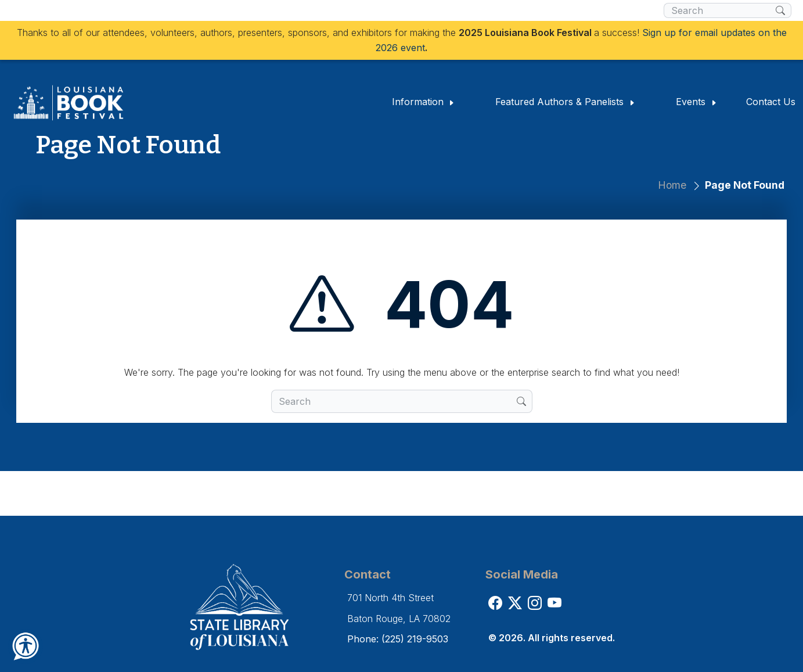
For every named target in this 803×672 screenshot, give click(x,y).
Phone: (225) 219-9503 (398, 639)
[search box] (720, 10)
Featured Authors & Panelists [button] (565, 102)
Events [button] (696, 102)
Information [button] (424, 102)
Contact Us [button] (771, 102)
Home (672, 185)
